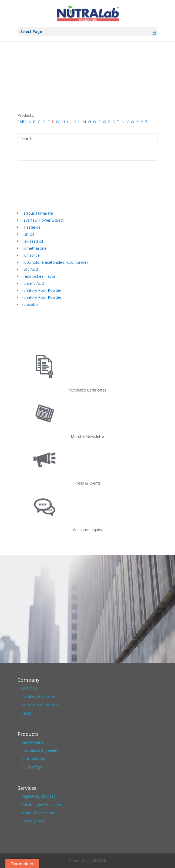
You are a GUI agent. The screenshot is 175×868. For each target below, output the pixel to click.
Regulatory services (38, 796)
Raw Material (33, 742)
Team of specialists (38, 813)
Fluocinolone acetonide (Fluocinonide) (55, 262)
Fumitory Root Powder (41, 290)
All (22, 122)
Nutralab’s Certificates (41, 705)
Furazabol (30, 304)
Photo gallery (33, 821)
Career (27, 713)
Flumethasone (34, 248)
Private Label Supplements (45, 804)
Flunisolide (31, 255)
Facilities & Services (38, 696)
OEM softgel (32, 767)
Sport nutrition (34, 759)
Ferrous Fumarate (37, 213)
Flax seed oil (32, 241)
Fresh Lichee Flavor (38, 276)
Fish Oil (28, 234)
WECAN (100, 861)
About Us (29, 688)
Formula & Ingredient (40, 750)
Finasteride (31, 227)
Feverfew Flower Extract (43, 220)
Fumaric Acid (33, 283)
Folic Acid (30, 269)
